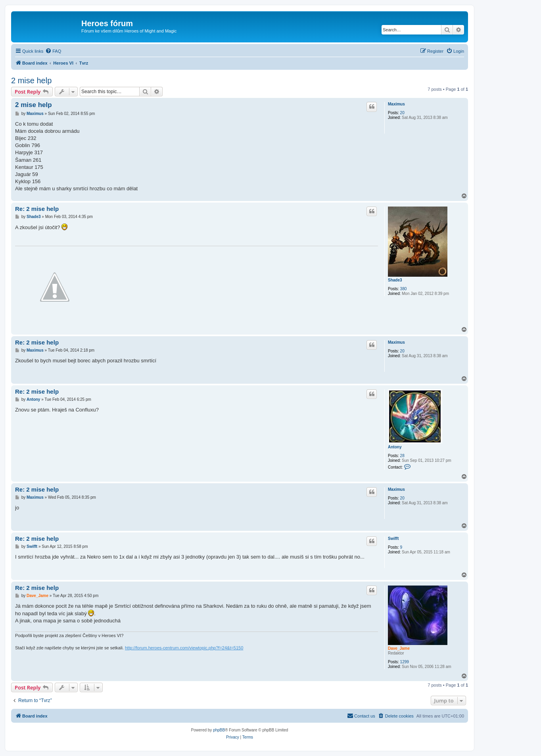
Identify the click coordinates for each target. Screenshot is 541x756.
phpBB (219, 730)
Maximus (396, 104)
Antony (395, 447)
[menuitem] (53, 51)
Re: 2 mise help (37, 209)
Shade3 (395, 280)
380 (404, 289)
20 (402, 113)
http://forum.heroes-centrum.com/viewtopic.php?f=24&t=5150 (184, 648)
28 (402, 456)
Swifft (393, 539)
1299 (405, 662)
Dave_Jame (399, 648)
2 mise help (31, 80)
